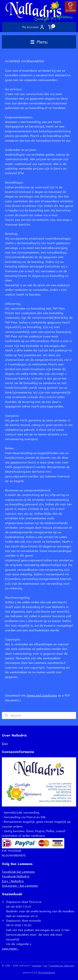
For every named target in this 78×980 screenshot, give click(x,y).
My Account (33, 27)
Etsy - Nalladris (13, 881)
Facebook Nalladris (16, 876)
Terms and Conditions (42, 695)
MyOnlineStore (46, 972)
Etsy (5, 743)
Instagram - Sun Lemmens (20, 886)
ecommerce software (62, 966)
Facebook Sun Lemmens (18, 872)
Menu (39, 42)
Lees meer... (10, 948)
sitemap (37, 966)
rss (45, 966)
